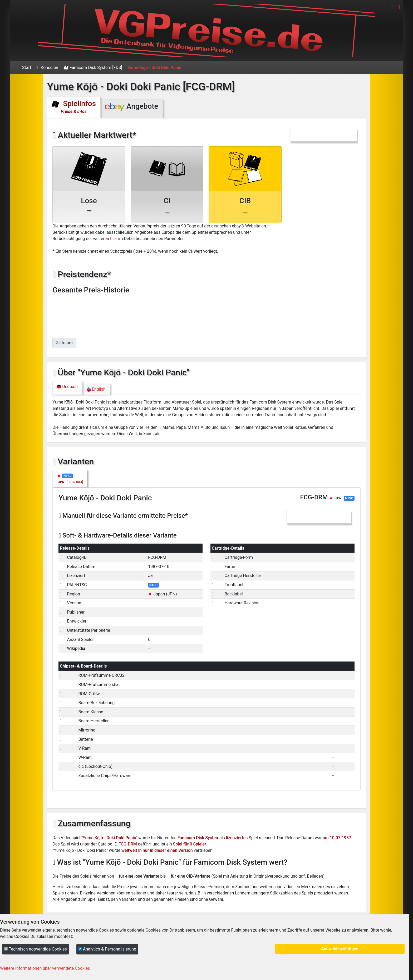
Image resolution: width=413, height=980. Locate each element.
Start (24, 68)
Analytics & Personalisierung (107, 949)
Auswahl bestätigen (340, 949)
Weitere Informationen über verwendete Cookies (45, 968)
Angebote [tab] (131, 106)
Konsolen (47, 68)
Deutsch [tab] (67, 387)
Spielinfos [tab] (74, 107)
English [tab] (96, 389)
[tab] (70, 479)
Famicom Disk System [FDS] (93, 68)
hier (114, 239)
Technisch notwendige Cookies (36, 949)
